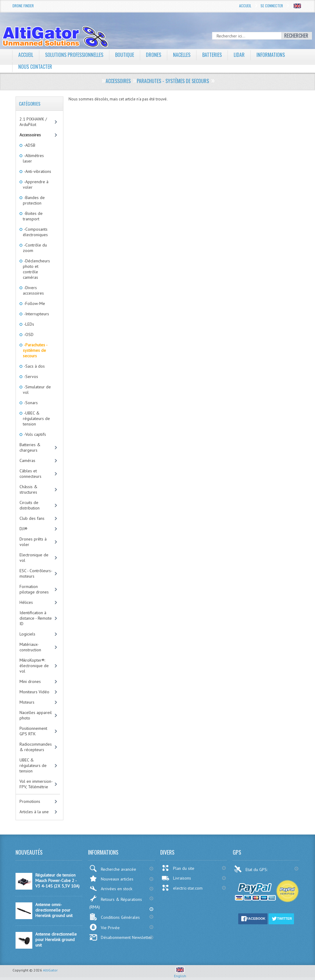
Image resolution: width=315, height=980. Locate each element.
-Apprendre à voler (36, 184)
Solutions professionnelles (74, 55)
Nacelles (182, 55)
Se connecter (272, 6)
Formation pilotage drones (34, 589)
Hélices (26, 602)
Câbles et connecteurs (30, 474)
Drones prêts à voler (33, 542)
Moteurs (27, 702)
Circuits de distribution (30, 505)
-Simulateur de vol (37, 390)
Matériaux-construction (30, 647)
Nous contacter (35, 67)
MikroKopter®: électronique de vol (34, 666)
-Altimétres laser (33, 158)
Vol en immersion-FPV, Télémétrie (36, 784)
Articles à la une (34, 812)
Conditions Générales (115, 917)
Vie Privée (104, 927)
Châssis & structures (28, 489)
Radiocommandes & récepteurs (36, 747)
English (180, 974)
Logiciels (27, 634)
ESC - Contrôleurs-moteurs (36, 573)
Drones (154, 55)
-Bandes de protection (34, 200)
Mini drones (30, 681)
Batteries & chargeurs (30, 447)
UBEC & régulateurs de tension (33, 765)
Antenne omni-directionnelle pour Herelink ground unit (54, 910)
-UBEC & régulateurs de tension (36, 418)
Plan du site (178, 868)
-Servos (30, 376)
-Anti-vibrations (37, 171)
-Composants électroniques (35, 232)
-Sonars (30, 403)
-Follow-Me (34, 303)
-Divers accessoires (33, 290)
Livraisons (176, 878)
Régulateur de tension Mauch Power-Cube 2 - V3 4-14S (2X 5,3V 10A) (57, 880)
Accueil (245, 6)
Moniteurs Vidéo (34, 692)
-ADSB (29, 145)
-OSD (28, 334)
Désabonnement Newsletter (121, 937)
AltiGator (50, 970)
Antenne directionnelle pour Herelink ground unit (56, 940)
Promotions (30, 801)
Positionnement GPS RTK (33, 731)
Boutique (125, 55)
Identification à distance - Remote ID (36, 618)
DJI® (23, 529)
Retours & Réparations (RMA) (116, 902)
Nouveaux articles (111, 878)
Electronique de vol (34, 558)
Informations (271, 55)
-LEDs (28, 324)
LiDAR (239, 55)
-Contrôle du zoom (35, 248)
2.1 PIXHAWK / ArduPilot (33, 122)
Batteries (212, 55)
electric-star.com (182, 888)
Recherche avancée (113, 868)
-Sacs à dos (34, 366)
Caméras (27, 460)
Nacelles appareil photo (36, 715)
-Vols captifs (34, 434)
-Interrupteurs (36, 314)
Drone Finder (23, 6)
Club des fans (32, 518)
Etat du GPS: (251, 869)
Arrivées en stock (111, 889)
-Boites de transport (33, 216)
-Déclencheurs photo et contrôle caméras (36, 269)
